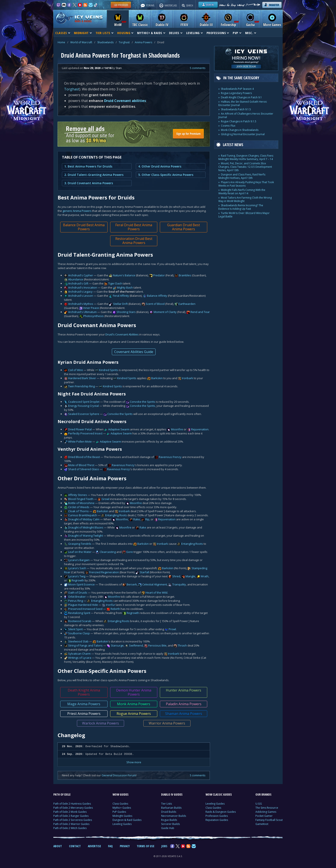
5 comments (198, 68)
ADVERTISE (94, 846)
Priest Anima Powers (84, 714)
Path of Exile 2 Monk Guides (70, 812)
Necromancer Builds (174, 816)
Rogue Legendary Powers (236, 93)
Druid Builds (169, 812)
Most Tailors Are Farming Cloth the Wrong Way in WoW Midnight (245, 199)
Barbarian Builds (171, 808)
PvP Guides (119, 812)
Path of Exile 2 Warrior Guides (71, 824)
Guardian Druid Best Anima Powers (184, 227)
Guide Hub (168, 828)
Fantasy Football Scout (269, 820)
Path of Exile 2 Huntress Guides (72, 804)
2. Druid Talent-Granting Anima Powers (94, 175)
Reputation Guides (217, 820)
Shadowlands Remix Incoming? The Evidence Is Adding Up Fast (241, 207)
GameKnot (262, 824)
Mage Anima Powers (84, 704)
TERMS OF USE (145, 846)
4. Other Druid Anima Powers (160, 166)
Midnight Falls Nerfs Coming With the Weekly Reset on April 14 (242, 192)
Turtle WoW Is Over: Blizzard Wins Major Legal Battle (244, 215)
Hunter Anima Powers (184, 690)
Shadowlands (105, 42)
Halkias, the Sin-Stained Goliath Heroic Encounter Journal (243, 103)
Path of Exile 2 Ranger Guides (71, 816)
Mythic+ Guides (122, 808)
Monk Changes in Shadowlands (240, 130)
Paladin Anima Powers (184, 704)
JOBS (164, 846)
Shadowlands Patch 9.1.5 (236, 109)
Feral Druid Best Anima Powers (134, 227)
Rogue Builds (169, 820)
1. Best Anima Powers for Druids (88, 166)
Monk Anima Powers (134, 704)
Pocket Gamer (264, 816)
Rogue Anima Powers (134, 714)
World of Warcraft (81, 42)
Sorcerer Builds (170, 824)
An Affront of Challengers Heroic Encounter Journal (246, 115)
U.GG (259, 804)
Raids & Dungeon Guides (221, 812)
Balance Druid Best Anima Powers (84, 227)
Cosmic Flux (228, 126)
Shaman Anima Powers (184, 714)
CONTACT (75, 846)
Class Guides (120, 804)
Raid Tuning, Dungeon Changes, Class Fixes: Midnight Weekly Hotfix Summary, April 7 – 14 (246, 157)
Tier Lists (166, 804)
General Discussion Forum (119, 775)
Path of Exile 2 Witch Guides (70, 828)
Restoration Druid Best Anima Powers (134, 241)
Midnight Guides (122, 816)
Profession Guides (217, 816)
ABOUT (58, 846)
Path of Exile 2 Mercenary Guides (73, 808)
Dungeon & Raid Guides (127, 820)
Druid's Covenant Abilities (122, 334)
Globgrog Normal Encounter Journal (243, 134)
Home (61, 42)
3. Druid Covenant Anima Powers (89, 183)
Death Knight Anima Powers (84, 692)
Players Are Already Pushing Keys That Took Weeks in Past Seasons (246, 184)
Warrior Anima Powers (167, 723)
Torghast (124, 42)
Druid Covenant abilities (125, 101)
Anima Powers (143, 42)
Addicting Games (266, 812)
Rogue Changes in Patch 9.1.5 (239, 121)
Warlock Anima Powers (100, 723)
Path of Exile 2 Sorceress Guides (73, 820)
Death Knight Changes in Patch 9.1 (241, 97)
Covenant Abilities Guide (134, 352)
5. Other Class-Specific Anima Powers (166, 175)
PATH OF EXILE (62, 794)
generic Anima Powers (77, 211)
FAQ (110, 846)
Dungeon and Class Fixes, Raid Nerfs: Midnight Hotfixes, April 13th (242, 176)
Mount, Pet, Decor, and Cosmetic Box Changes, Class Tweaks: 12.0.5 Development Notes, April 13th (245, 167)
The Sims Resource (267, 808)
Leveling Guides (122, 824)
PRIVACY (125, 846)
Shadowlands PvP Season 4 (237, 89)
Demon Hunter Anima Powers (134, 692)
